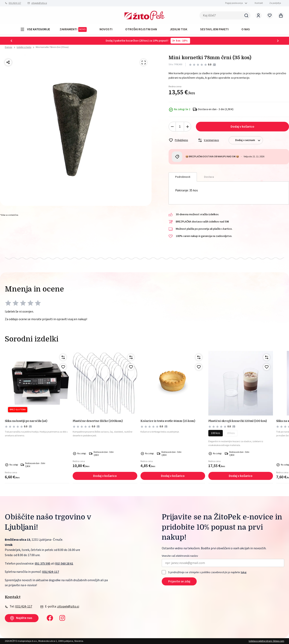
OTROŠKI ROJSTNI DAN (141, 29)
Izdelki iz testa (24, 47)
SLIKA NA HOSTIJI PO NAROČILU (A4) (26, 421)
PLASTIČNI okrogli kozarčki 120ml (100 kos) (238, 421)
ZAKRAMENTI (73, 29)
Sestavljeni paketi (214, 29)
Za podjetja (275, 3)
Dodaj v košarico (242, 127)
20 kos (231, 433)
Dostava (209, 177)
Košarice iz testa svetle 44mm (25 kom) (168, 421)
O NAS (246, 29)
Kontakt (259, 3)
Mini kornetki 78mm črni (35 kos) (52, 47)
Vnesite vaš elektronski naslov (180, 556)
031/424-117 (15, 3)
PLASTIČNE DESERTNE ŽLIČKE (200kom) (98, 421)
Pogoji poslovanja (234, 3)
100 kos (216, 433)
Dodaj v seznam (249, 140)
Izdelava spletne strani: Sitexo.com (266, 641)
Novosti (106, 29)
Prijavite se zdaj (179, 581)
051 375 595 (43, 564)
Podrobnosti (183, 177)
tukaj (244, 572)
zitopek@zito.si (39, 3)
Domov (9, 47)
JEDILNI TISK (179, 29)
